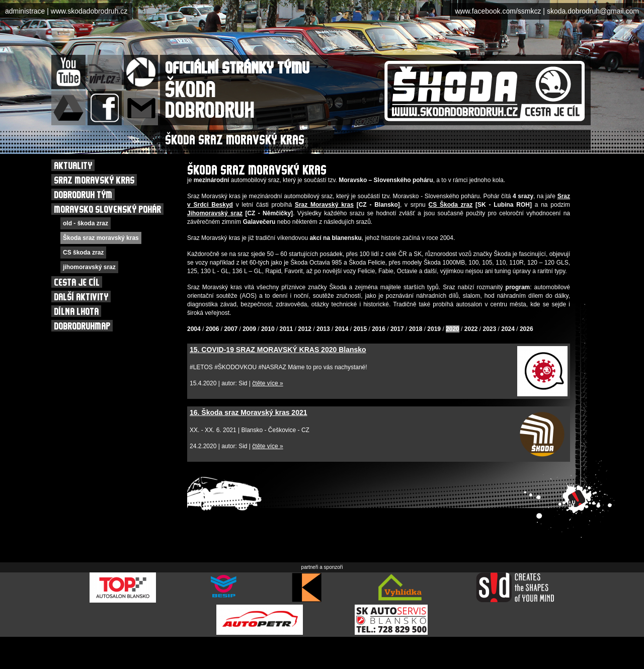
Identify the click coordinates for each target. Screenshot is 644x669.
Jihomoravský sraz (215, 213)
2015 (360, 329)
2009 (249, 329)
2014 (342, 329)
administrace (25, 11)
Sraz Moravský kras (324, 205)
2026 (527, 329)
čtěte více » (267, 383)
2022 (471, 329)
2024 (508, 329)
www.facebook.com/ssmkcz (498, 11)
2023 (490, 329)
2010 (268, 329)
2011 (287, 329)
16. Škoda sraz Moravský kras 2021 (249, 412)
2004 (194, 329)
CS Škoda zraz (451, 205)
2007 (231, 329)
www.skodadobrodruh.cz (89, 11)
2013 (323, 329)
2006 (213, 329)
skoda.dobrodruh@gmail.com (593, 11)
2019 (434, 329)
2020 (453, 329)
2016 (379, 329)
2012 (305, 329)
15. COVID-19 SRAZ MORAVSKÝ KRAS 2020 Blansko (278, 350)
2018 (416, 329)
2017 (397, 329)
